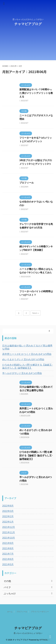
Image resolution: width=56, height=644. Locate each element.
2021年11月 (9, 532)
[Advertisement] (28, 46)
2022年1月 (8, 522)
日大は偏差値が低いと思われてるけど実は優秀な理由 (27, 347)
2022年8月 (8, 506)
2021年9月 (8, 543)
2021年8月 (8, 548)
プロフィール (27, 183)
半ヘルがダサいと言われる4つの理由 (22, 373)
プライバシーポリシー (40, 612)
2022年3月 (8, 511)
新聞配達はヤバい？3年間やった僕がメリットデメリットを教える (36, 93)
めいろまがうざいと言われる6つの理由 (23, 359)
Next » (35, 313)
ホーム (10, 612)
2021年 (14, 66)
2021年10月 (9, 538)
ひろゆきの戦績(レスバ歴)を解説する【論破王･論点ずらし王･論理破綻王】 (28, 366)
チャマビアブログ (28, 24)
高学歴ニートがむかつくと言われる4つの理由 (27, 354)
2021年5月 (8, 564)
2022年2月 (8, 516)
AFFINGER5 (45, 640)
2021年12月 (9, 527)
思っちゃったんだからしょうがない (28, 633)
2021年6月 (8, 559)
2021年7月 (8, 554)
